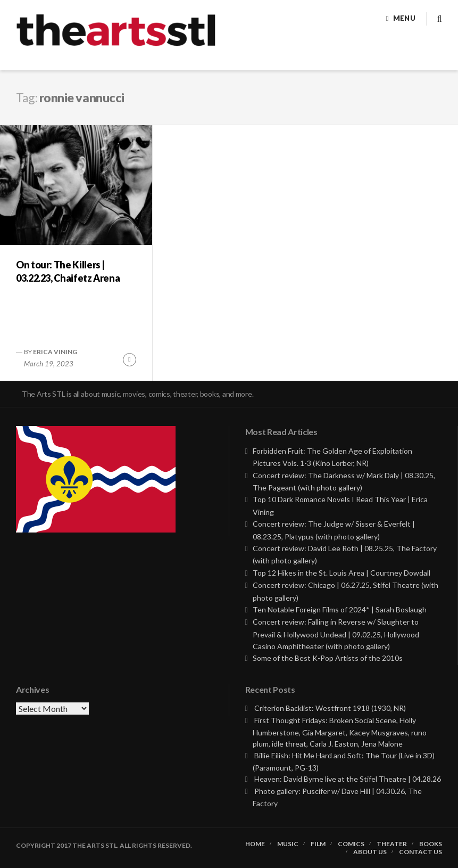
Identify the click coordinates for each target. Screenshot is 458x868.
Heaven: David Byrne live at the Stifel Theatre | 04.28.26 (348, 779)
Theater (392, 844)
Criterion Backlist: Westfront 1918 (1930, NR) (330, 708)
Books (431, 844)
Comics (351, 844)
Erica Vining (55, 352)
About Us (370, 852)
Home (255, 844)
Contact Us (420, 852)
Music (288, 844)
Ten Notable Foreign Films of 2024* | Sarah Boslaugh (340, 609)
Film (318, 844)
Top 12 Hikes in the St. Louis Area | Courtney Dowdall (342, 573)
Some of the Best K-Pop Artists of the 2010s (328, 658)
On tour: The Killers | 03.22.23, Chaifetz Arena (68, 271)
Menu (404, 18)
